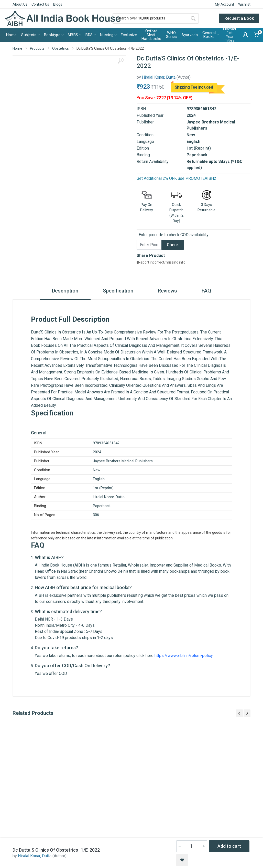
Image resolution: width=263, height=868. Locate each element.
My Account (224, 4)
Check (173, 245)
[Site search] (150, 18)
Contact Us (40, 4)
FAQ (206, 291)
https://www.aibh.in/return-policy (184, 656)
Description (65, 291)
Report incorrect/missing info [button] (161, 262)
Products (37, 48)
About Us (20, 4)
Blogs (58, 4)
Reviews (167, 291)
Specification (118, 291)
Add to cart (229, 846)
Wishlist (244, 4)
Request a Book (239, 18)
